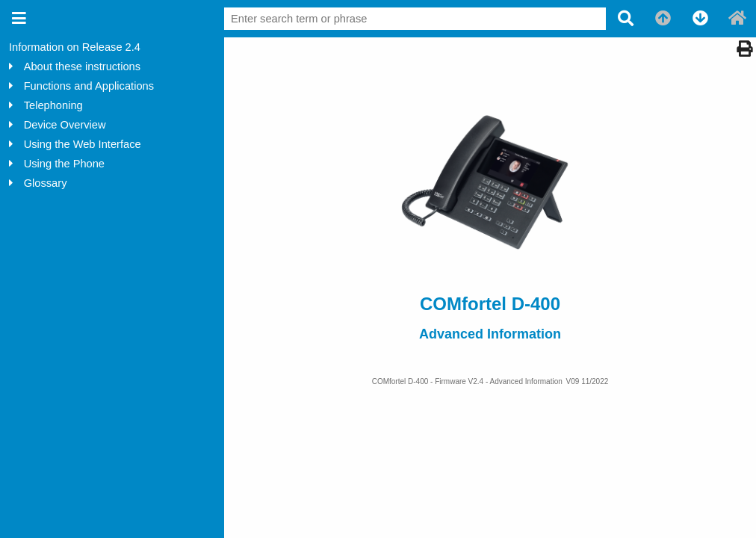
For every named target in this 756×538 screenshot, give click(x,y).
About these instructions (82, 67)
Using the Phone (64, 164)
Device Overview (65, 125)
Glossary (46, 183)
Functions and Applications (89, 86)
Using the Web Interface (83, 144)
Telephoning (53, 105)
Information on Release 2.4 (75, 47)
